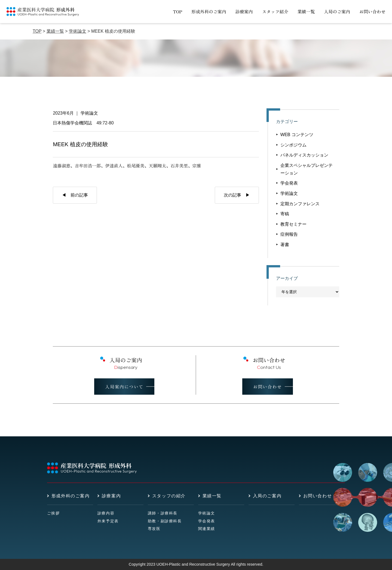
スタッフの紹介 (169, 496)
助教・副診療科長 (165, 521)
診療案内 (244, 11)
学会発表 (289, 183)
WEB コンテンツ (297, 135)
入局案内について (124, 387)
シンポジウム (293, 145)
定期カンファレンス (300, 204)
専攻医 (154, 529)
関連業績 (207, 529)
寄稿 (285, 214)
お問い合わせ (372, 11)
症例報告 (289, 234)
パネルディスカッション (304, 155)
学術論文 (89, 113)
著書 (285, 245)
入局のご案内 (337, 11)
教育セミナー (293, 224)
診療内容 (106, 513)
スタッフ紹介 (275, 11)
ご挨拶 (53, 513)
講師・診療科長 (163, 513)
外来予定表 (108, 521)
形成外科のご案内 (209, 11)
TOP (177, 11)
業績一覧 (306, 11)
